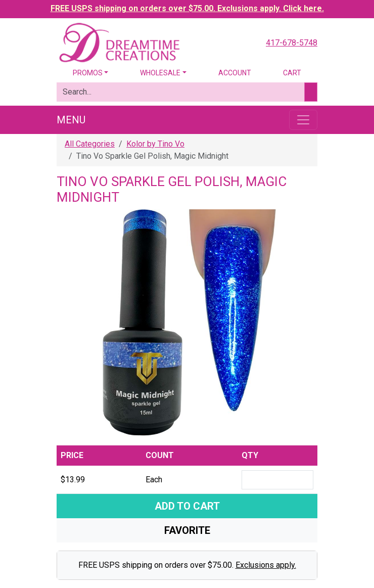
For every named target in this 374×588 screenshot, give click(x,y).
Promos (88, 73)
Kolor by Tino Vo (155, 144)
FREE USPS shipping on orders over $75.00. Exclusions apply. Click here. (187, 8)
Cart (292, 73)
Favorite (187, 530)
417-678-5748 (292, 43)
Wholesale (160, 73)
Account (235, 73)
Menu (71, 120)
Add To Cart (187, 506)
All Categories (90, 144)
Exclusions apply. (266, 565)
